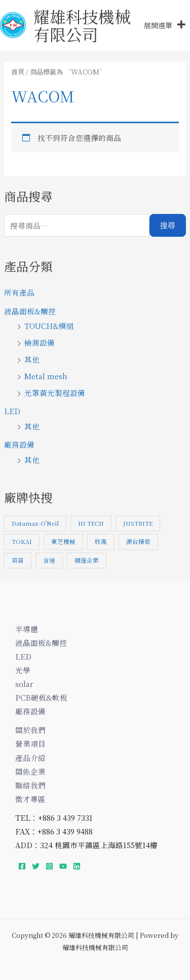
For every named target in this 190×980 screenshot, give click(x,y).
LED (12, 411)
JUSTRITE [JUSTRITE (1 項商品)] (138, 523)
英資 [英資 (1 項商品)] (18, 560)
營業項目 (30, 743)
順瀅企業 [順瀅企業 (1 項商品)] (87, 560)
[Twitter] (36, 866)
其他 (32, 359)
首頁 (18, 72)
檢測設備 (40, 342)
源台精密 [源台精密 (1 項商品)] (138, 541)
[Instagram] (49, 866)
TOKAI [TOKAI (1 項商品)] (22, 541)
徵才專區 (30, 799)
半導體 (27, 629)
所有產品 (19, 292)
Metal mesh (46, 376)
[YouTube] (63, 866)
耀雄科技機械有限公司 (82, 25)
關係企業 (30, 771)
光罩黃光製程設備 (55, 393)
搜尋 (168, 226)
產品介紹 (30, 758)
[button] (158, 25)
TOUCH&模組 (49, 326)
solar (24, 684)
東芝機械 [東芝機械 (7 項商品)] (63, 541)
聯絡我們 (30, 785)
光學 (23, 670)
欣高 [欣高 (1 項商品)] (101, 541)
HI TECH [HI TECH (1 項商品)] (91, 523)
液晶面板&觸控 (30, 311)
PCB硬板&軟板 (41, 697)
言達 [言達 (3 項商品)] (49, 560)
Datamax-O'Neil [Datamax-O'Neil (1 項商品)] (35, 523)
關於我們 (30, 730)
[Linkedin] (77, 866)
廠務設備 (19, 444)
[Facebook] (22, 866)
